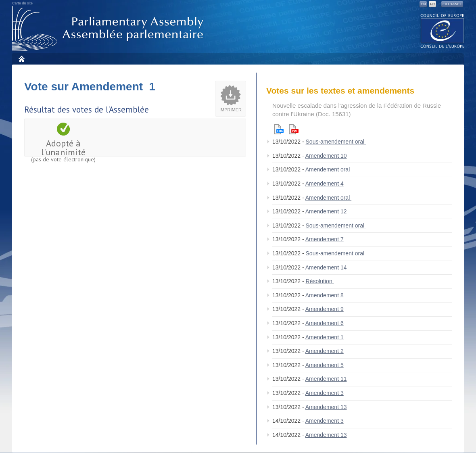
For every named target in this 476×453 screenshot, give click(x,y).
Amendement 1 (325, 337)
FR (432, 4)
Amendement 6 (325, 323)
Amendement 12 (326, 211)
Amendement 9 (325, 309)
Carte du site (22, 3)
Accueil (21, 59)
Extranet (452, 4)
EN (423, 4)
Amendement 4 (325, 184)
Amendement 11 (326, 379)
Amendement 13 (326, 407)
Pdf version (294, 129)
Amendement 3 (325, 393)
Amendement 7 (325, 239)
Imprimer (231, 110)
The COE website (443, 30)
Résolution (320, 281)
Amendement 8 (325, 295)
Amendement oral (328, 169)
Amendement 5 (325, 365)
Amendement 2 (325, 351)
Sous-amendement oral (336, 142)
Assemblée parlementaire (109, 29)
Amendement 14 (326, 267)
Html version (279, 129)
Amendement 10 (326, 156)
